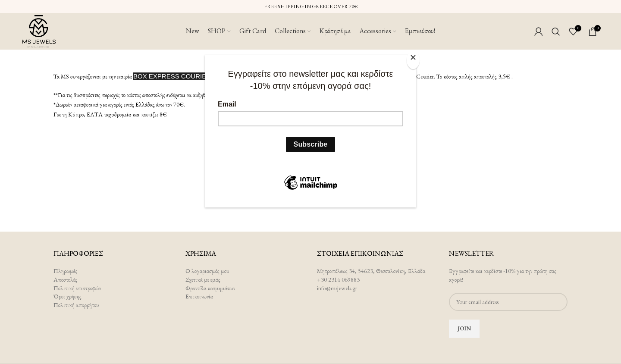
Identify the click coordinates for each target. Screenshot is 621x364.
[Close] (414, 60)
